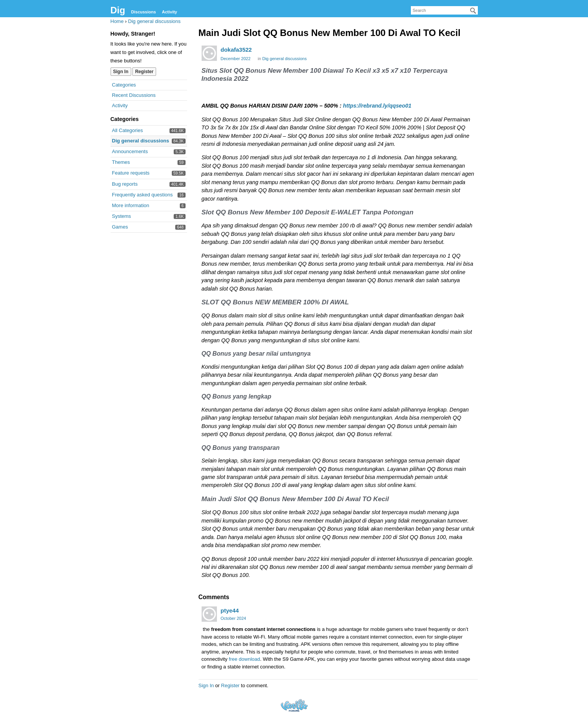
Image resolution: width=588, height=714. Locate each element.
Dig (118, 10)
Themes (121, 162)
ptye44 (230, 610)
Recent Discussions (134, 95)
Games (120, 227)
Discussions (144, 12)
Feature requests (131, 173)
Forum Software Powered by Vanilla (294, 705)
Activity (169, 12)
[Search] (473, 11)
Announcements (130, 151)
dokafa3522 (236, 50)
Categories (124, 85)
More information (131, 205)
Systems (122, 216)
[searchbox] (444, 10)
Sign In (121, 72)
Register (144, 72)
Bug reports (125, 184)
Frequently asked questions (143, 195)
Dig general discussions (141, 141)
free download (244, 659)
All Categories (128, 130)
